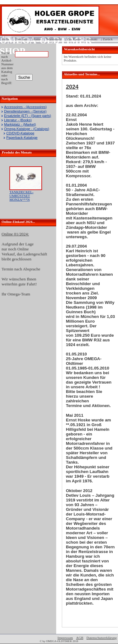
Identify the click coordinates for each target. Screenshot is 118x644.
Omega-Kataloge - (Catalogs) (27, 129)
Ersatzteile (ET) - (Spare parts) (28, 116)
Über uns (21, 39)
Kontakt (92, 39)
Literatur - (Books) (18, 120)
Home (37, 39)
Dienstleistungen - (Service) (25, 111)
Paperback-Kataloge (22, 138)
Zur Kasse (74, 39)
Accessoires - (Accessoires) (25, 107)
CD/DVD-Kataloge (20, 133)
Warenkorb (54, 39)
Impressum (65, 638)
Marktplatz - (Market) (20, 124)
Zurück (108, 39)
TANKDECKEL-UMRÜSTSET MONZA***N (21, 196)
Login (5, 37)
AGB (80, 638)
